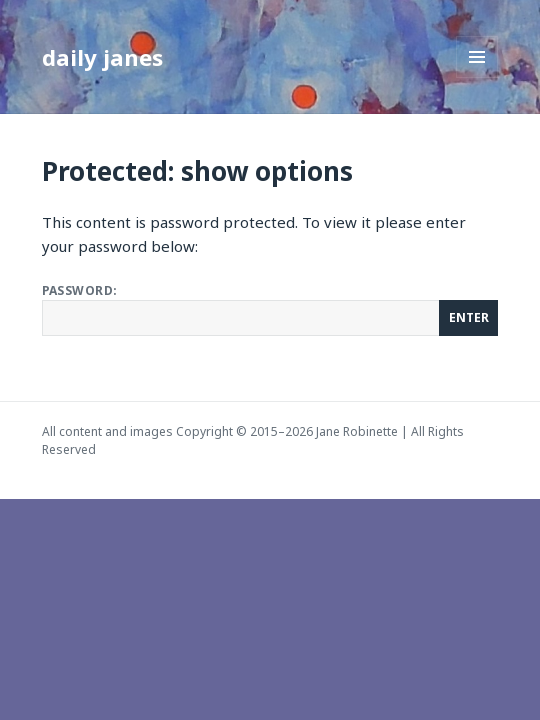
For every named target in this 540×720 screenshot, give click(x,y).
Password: (270, 309)
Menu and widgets (477, 77)
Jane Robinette (357, 431)
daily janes (102, 57)
